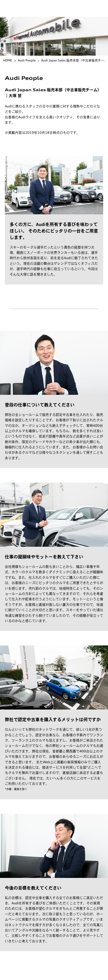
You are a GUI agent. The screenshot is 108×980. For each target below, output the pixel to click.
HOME (8, 61)
